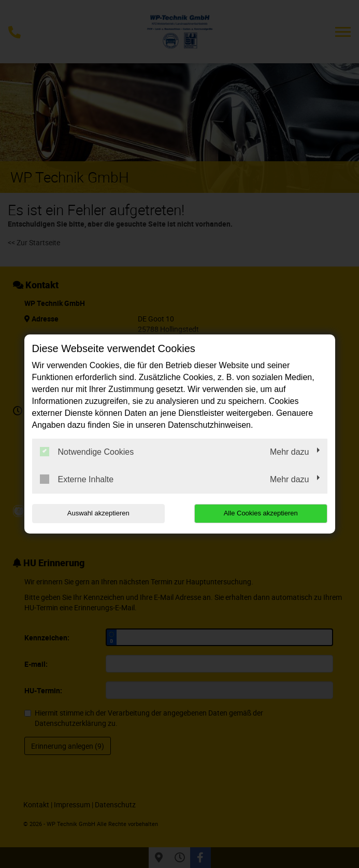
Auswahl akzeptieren (98, 513)
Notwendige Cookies (87, 452)
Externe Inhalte (77, 479)
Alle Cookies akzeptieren (261, 513)
